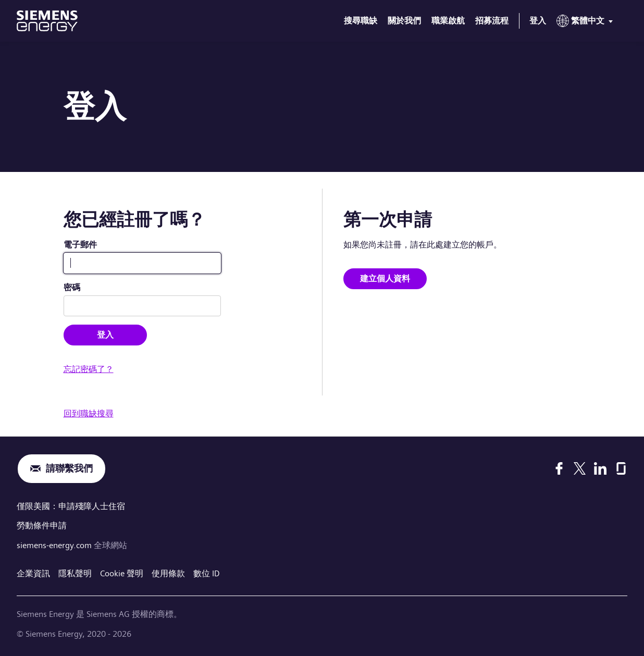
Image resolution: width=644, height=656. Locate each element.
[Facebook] (559, 468)
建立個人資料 (385, 279)
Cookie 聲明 (122, 573)
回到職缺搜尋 (89, 413)
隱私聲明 (75, 573)
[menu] (587, 23)
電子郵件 (80, 245)
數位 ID (207, 573)
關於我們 (404, 21)
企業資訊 (33, 573)
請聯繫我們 (69, 469)
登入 (538, 21)
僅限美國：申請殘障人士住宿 (71, 506)
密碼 (72, 287)
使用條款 (168, 573)
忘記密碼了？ (89, 369)
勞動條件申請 (42, 525)
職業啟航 (448, 21)
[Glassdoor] (621, 468)
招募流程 (492, 21)
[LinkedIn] (600, 468)
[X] (580, 468)
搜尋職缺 (361, 21)
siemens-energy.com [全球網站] (55, 545)
